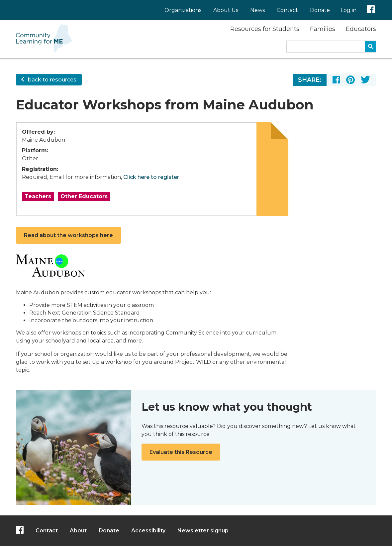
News (257, 10)
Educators (361, 29)
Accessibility (148, 531)
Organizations (183, 10)
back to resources (49, 80)
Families (323, 29)
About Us (226, 10)
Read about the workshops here (68, 235)
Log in (348, 10)
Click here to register (151, 177)
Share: (310, 80)
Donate (320, 10)
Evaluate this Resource (181, 452)
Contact (287, 10)
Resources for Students (265, 29)
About (78, 531)
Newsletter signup (203, 531)
